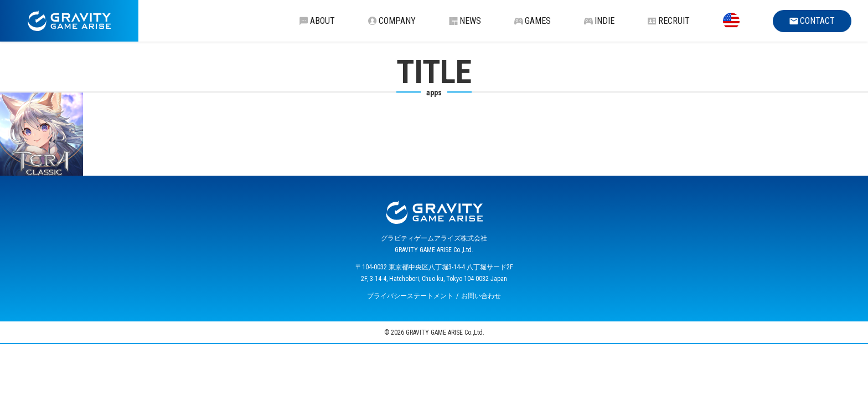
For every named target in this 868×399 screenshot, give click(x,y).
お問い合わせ (481, 296)
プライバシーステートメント (410, 296)
